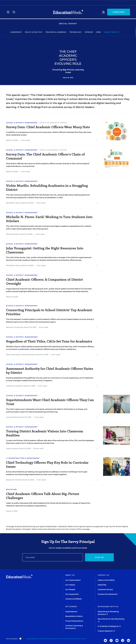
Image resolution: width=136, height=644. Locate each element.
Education (11, 489)
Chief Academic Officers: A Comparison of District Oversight (44, 282)
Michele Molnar (13, 234)
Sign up (99, 557)
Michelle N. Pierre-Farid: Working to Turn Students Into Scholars (49, 219)
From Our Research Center (53, 123)
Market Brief (115, 32)
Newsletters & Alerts (74, 616)
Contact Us (103, 575)
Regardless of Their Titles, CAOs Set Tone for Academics (49, 341)
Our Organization (73, 580)
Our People (70, 589)
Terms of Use (68, 639)
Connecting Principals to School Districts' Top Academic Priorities (49, 312)
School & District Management (22, 123)
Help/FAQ (102, 585)
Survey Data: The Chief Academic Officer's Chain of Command (45, 156)
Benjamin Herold (14, 480)
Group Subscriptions (74, 621)
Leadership (19, 32)
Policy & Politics (37, 32)
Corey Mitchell (12, 417)
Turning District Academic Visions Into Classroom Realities (45, 433)
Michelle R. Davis (13, 203)
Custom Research (106, 631)
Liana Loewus (12, 448)
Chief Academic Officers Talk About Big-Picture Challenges (43, 496)
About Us (70, 575)
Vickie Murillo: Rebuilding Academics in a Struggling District (47, 188)
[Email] (53, 557)
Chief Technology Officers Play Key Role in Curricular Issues (47, 465)
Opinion (92, 32)
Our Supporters (72, 594)
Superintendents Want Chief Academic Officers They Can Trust (50, 402)
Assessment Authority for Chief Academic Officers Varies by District (50, 371)
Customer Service (105, 589)
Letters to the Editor (106, 580)
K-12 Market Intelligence (109, 626)
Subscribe (119, 12)
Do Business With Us (108, 607)
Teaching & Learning (59, 32)
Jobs (102, 32)
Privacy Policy (80, 639)
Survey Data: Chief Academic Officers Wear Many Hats (48, 127)
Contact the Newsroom (108, 594)
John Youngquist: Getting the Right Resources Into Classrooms (45, 250)
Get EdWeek (71, 607)
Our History (70, 585)
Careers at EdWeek (73, 599)
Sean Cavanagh (13, 355)
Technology (79, 32)
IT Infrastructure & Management (23, 458)
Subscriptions (71, 612)
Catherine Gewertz (14, 386)
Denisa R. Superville (15, 327)
